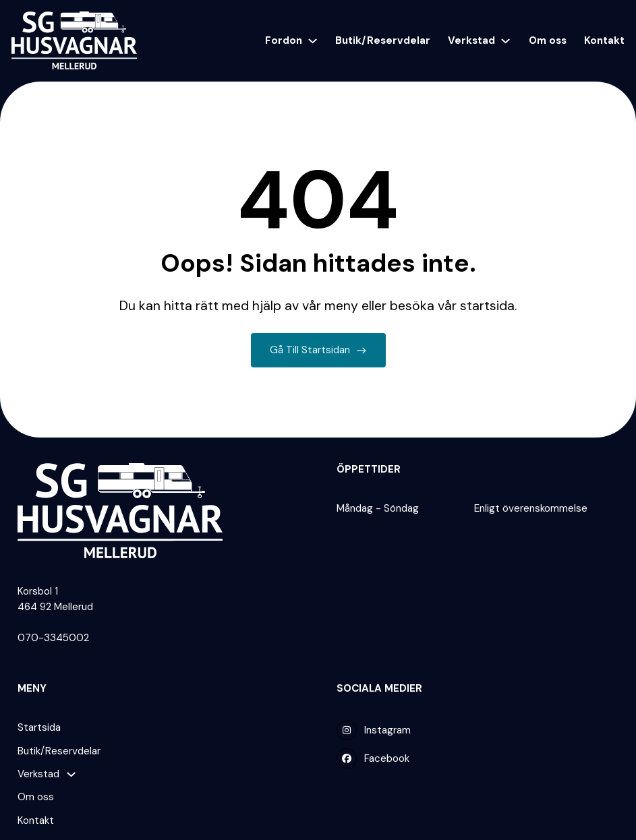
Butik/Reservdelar (383, 40)
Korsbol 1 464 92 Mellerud (55, 599)
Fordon (284, 40)
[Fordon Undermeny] (313, 41)
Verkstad (471, 40)
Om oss (548, 40)
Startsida (39, 727)
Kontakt (604, 40)
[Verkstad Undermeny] (505, 41)
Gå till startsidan (318, 351)
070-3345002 (53, 638)
